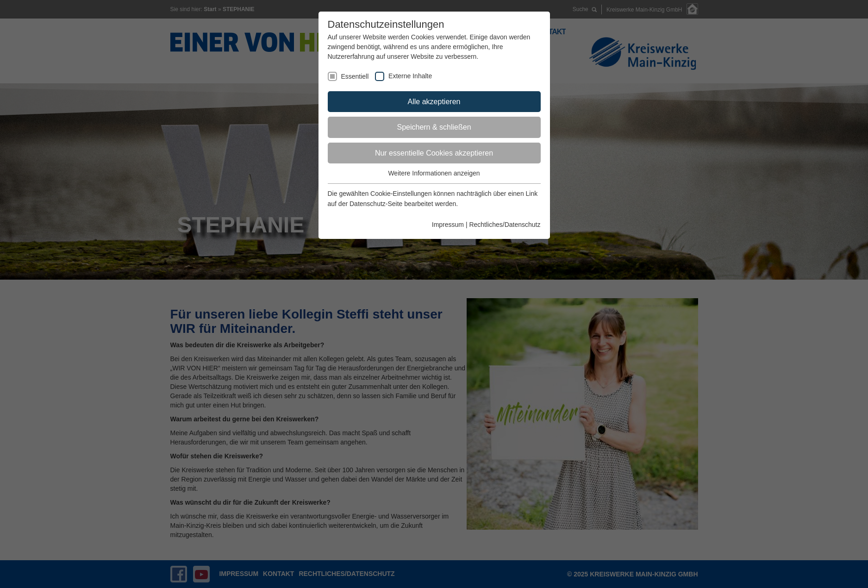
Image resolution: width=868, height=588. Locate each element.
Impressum (448, 225)
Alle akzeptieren (434, 102)
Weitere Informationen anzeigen (434, 173)
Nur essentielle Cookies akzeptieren (434, 153)
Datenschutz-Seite (376, 204)
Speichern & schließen (434, 127)
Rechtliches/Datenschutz (505, 225)
